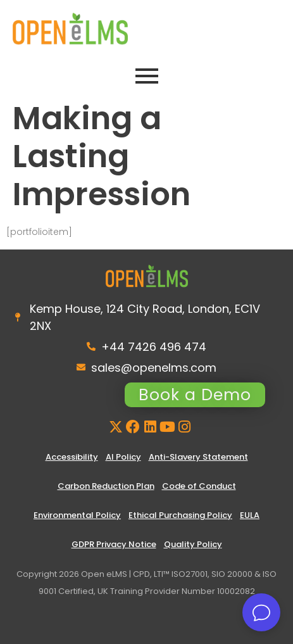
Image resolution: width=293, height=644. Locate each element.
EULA (250, 515)
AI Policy (123, 457)
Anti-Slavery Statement (198, 457)
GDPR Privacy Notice (114, 544)
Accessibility (72, 457)
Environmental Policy (77, 515)
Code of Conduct (199, 486)
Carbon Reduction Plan (106, 486)
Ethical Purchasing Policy (180, 515)
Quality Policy (193, 544)
